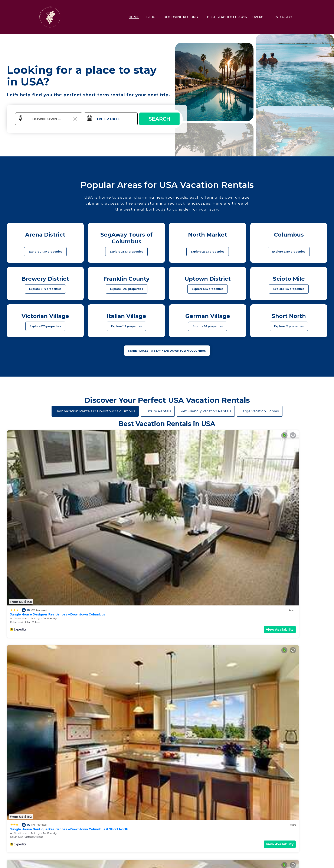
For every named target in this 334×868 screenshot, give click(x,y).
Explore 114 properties (126, 326)
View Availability (65, 501)
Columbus (16, 493)
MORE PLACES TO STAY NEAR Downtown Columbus (167, 351)
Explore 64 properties (208, 326)
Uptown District (33, 579)
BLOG (160, 17)
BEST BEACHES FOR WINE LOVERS (239, 17)
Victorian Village (114, 493)
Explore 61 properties (289, 326)
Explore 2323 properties (208, 252)
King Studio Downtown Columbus (36, 572)
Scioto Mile (192, 579)
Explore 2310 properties (289, 252)
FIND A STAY (284, 17)
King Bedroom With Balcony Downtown (202, 572)
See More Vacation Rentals (167, 609)
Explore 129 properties (45, 326)
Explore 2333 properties (126, 252)
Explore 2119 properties (45, 289)
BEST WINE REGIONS (188, 17)
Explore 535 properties (208, 289)
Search (160, 119)
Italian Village (32, 493)
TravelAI (178, 860)
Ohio (94, 579)
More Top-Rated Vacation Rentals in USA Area (167, 792)
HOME (144, 17)
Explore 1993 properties (127, 289)
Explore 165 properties (289, 289)
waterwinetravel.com (104, 860)
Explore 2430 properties (45, 252)
